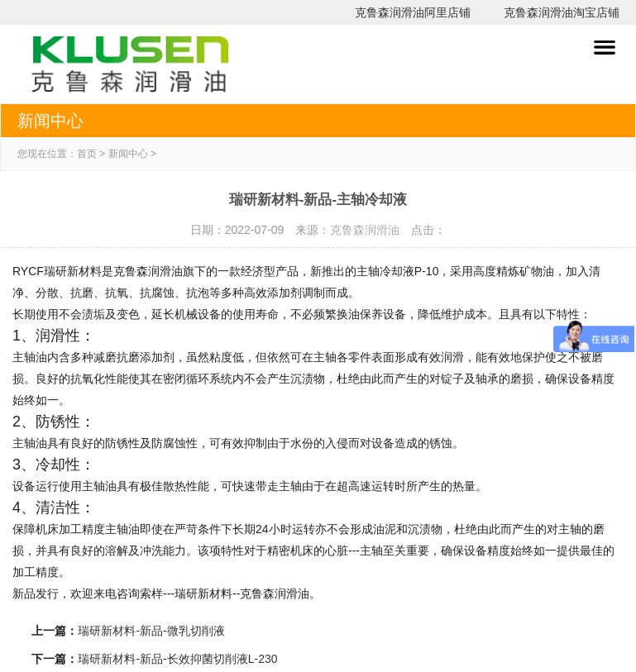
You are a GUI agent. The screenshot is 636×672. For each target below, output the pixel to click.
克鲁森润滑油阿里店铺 (413, 12)
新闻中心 (128, 154)
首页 (87, 154)
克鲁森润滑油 (365, 230)
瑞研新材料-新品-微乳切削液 (151, 631)
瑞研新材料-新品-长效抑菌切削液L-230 (177, 659)
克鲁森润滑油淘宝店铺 (562, 12)
